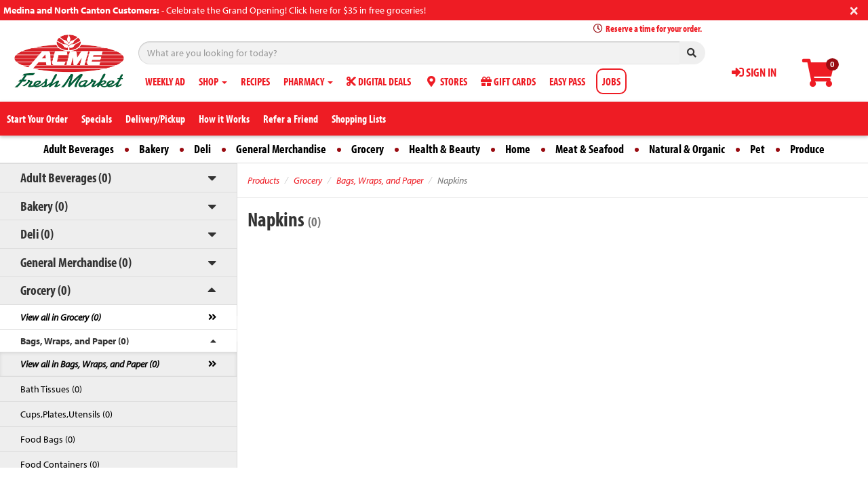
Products (263, 180)
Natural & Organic (687, 149)
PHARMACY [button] (308, 81)
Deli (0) (37, 233)
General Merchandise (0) (76, 262)
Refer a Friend (291, 119)
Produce (807, 149)
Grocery (368, 149)
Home (518, 149)
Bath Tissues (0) (51, 389)
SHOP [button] (213, 81)
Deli (202, 149)
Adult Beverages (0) (66, 177)
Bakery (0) (44, 206)
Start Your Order (37, 119)
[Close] (854, 9)
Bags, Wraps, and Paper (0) (75, 341)
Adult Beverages (79, 149)
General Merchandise (281, 149)
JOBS (611, 81)
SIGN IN (754, 72)
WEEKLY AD (165, 81)
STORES (446, 81)
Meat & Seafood (590, 149)
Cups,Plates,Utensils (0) (66, 414)
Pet (757, 149)
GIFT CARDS (508, 81)
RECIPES (255, 81)
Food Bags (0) (48, 439)
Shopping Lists (359, 119)
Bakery (154, 149)
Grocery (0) (45, 290)
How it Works (224, 119)
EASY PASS (567, 81)
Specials (97, 119)
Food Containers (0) (60, 464)
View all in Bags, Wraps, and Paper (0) (90, 364)
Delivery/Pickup (155, 119)
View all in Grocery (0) (61, 317)
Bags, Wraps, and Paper (380, 180)
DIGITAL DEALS (379, 81)
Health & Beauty (445, 149)
